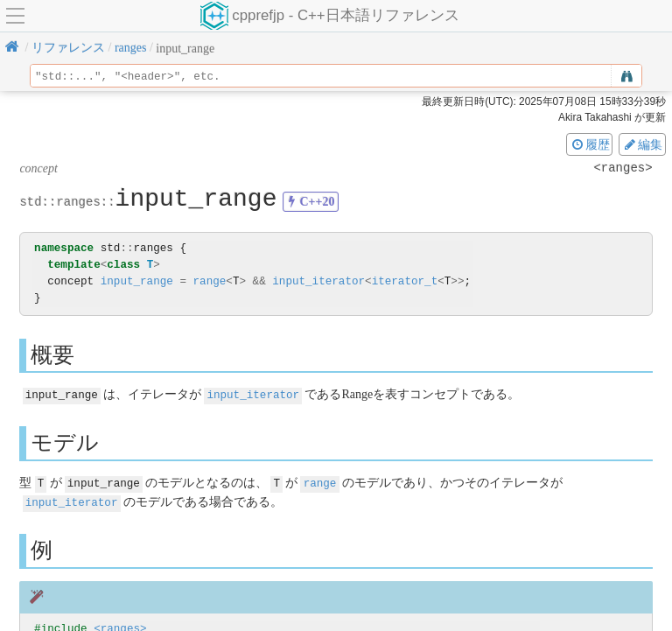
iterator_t (405, 281)
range (210, 281)
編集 (642, 144)
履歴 (590, 144)
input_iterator (318, 281)
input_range (137, 281)
